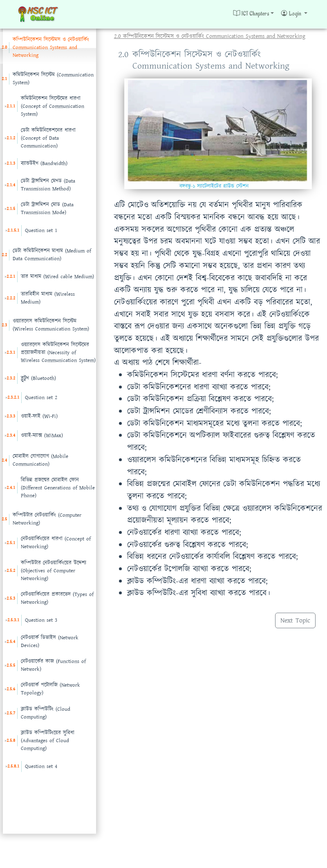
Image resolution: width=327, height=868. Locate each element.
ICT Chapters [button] (251, 13)
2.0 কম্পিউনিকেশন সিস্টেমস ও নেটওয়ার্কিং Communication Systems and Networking (210, 36)
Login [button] (291, 13)
